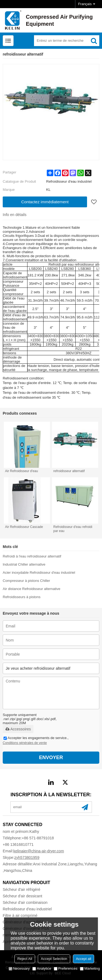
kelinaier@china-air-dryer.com (39, 851)
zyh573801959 (27, 857)
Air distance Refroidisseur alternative (32, 589)
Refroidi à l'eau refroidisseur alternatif (32, 556)
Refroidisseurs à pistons (22, 597)
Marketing (90, 968)
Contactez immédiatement (45, 202)
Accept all (84, 959)
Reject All (25, 959)
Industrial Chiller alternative (24, 564)
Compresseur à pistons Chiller (26, 581)
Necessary (19, 968)
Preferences (66, 968)
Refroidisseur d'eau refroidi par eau (73, 529)
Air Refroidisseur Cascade (24, 527)
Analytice (42, 968)
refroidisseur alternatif (69, 471)
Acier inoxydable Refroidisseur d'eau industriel (39, 573)
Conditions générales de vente (25, 743)
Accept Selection (54, 959)
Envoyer (51, 757)
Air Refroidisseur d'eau (22, 471)
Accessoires (18, 729)
